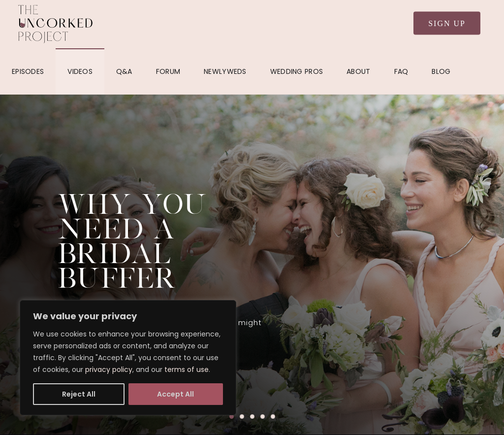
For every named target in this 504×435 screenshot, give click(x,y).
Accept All (175, 394)
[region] (128, 358)
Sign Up (447, 23)
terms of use (187, 369)
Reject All (79, 394)
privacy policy (109, 369)
